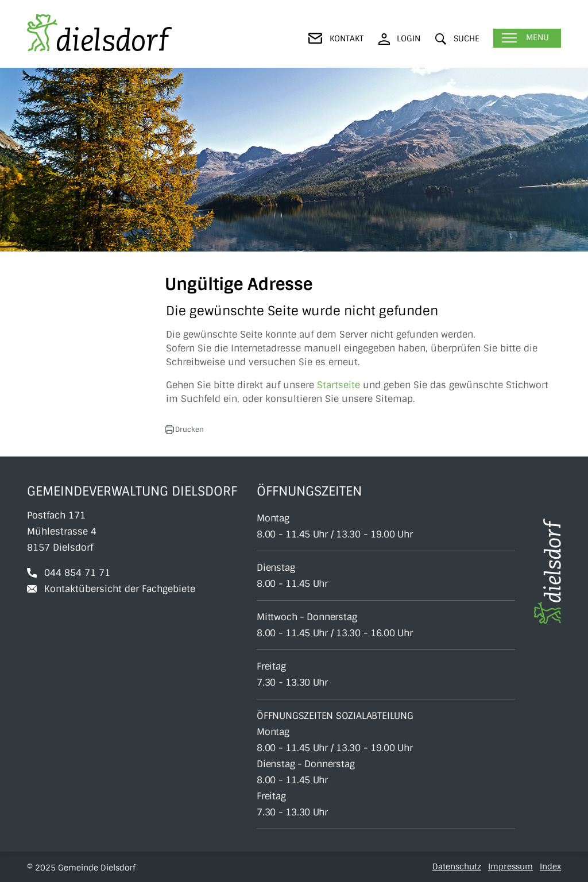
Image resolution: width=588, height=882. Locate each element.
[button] (457, 39)
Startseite (339, 385)
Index (550, 866)
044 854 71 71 (77, 573)
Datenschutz (457, 866)
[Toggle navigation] (527, 38)
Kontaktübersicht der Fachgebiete (120, 589)
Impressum (510, 866)
